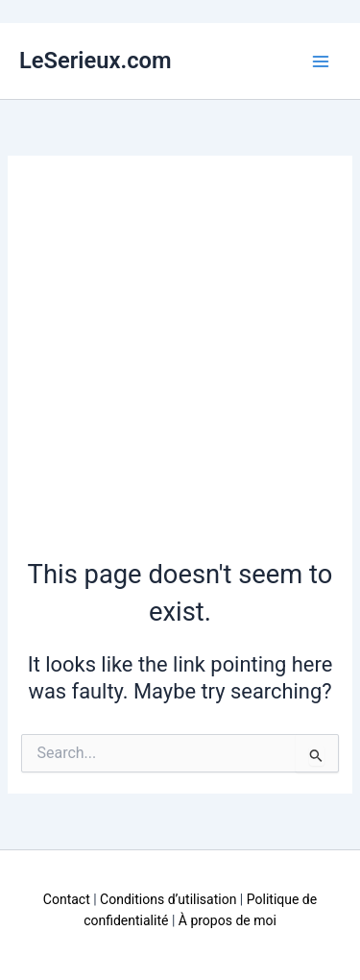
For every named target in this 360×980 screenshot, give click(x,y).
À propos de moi (228, 920)
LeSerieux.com (96, 61)
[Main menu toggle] (321, 61)
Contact (67, 899)
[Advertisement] (180, 367)
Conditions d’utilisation (168, 899)
